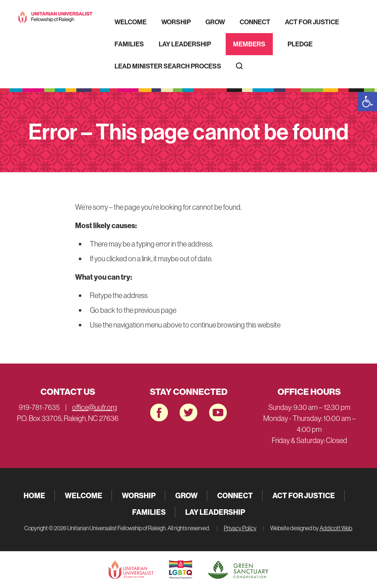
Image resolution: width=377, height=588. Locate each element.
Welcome (131, 22)
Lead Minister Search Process (168, 66)
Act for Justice (312, 22)
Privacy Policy (240, 528)
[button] (367, 102)
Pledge (300, 44)
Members (249, 44)
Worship (176, 22)
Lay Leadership (185, 44)
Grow (215, 22)
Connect (255, 22)
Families (129, 44)
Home (34, 496)
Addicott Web (336, 528)
